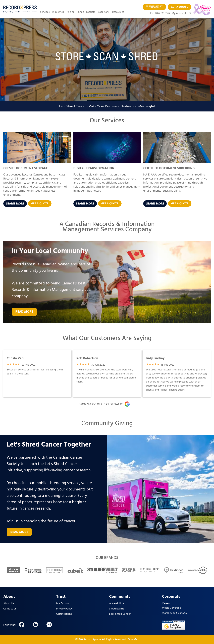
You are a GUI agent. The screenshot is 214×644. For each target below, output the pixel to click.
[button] (46, 12)
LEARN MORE (15, 204)
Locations (104, 12)
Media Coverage (171, 608)
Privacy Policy (64, 609)
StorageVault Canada (174, 613)
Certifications (64, 614)
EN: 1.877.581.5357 (160, 13)
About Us (9, 604)
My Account (179, 13)
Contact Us (10, 609)
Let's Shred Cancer (120, 614)
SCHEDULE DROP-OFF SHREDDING (154, 7)
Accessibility (117, 604)
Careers (166, 604)
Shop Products (87, 12)
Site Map (134, 639)
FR (190, 13)
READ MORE (24, 312)
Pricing (71, 12)
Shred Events (117, 609)
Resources (118, 12)
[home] (20, 9)
